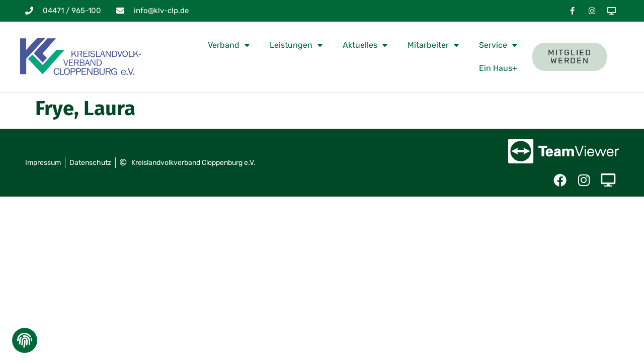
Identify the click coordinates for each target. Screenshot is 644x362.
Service (498, 45)
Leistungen (296, 45)
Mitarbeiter (433, 45)
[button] (24, 343)
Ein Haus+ (498, 68)
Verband (229, 45)
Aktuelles (365, 45)
